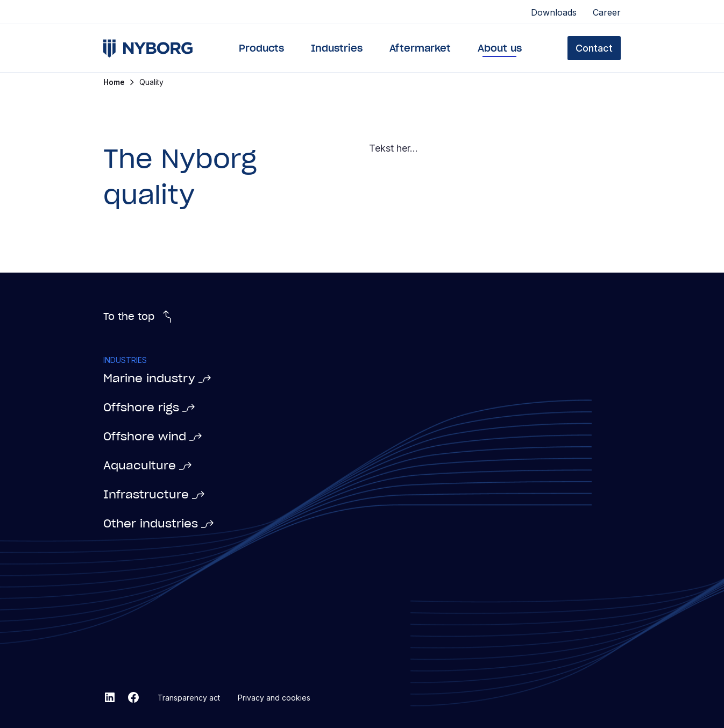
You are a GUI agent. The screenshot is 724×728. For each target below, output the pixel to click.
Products (261, 48)
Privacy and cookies (274, 698)
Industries (337, 48)
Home (114, 82)
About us (500, 48)
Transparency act (189, 698)
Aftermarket (420, 48)
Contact (594, 48)
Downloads (554, 12)
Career (607, 12)
